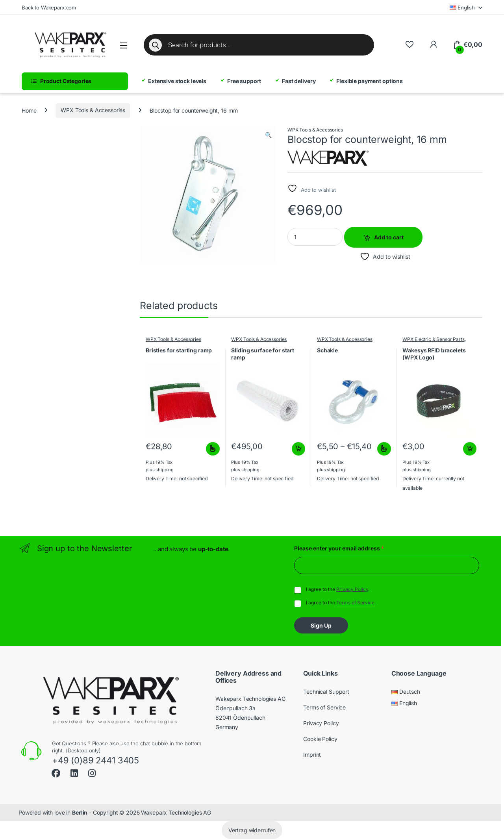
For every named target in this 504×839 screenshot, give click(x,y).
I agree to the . (338, 589)
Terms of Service (355, 603)
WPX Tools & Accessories (93, 110)
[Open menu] (124, 45)
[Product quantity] (315, 237)
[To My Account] (433, 45)
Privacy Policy (352, 589)
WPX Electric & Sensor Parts (433, 339)
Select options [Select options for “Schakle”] (384, 449)
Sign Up (321, 625)
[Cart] (468, 45)
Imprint (312, 755)
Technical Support (326, 692)
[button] (268, 135)
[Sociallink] (56, 772)
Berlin (80, 812)
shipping (165, 470)
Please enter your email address (339, 548)
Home (29, 110)
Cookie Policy (320, 739)
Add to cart (389, 237)
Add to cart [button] (298, 449)
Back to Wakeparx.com (49, 7)
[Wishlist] (409, 45)
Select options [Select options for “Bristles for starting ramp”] (213, 449)
